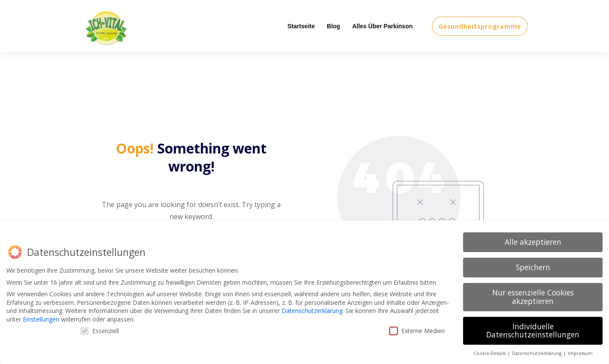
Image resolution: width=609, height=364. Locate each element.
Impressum (580, 353)
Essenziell (100, 331)
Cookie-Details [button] (490, 353)
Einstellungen (41, 319)
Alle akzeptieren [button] (533, 242)
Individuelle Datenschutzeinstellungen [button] (533, 331)
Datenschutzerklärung (312, 311)
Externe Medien (417, 331)
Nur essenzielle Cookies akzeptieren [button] (533, 297)
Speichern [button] (533, 267)
